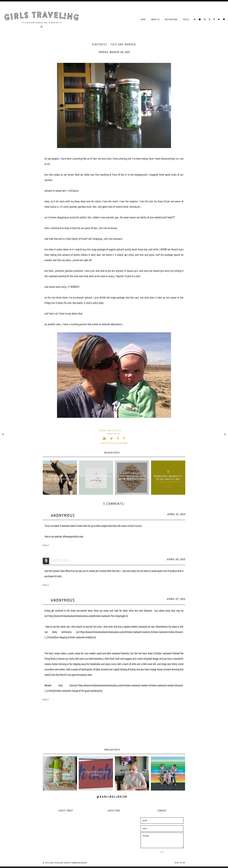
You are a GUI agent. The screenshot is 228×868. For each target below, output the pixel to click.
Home (143, 19)
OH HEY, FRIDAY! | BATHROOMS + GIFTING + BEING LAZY (96, 478)
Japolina (60, 560)
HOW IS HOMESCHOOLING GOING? (132, 773)
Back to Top (180, 863)
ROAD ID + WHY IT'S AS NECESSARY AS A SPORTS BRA (60, 478)
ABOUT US (155, 19)
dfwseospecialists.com (73, 536)
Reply (46, 545)
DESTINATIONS (171, 19)
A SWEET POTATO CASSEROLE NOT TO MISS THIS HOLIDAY (132, 478)
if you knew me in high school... (96, 773)
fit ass (110, 443)
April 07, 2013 (176, 599)
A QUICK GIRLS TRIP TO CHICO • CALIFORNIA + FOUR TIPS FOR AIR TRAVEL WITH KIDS (168, 774)
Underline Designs (79, 863)
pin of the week (121, 443)
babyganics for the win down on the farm (60, 773)
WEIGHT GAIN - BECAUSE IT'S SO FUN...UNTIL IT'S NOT (168, 478)
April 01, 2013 (176, 514)
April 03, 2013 (176, 559)
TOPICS (186, 19)
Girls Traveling (56, 863)
